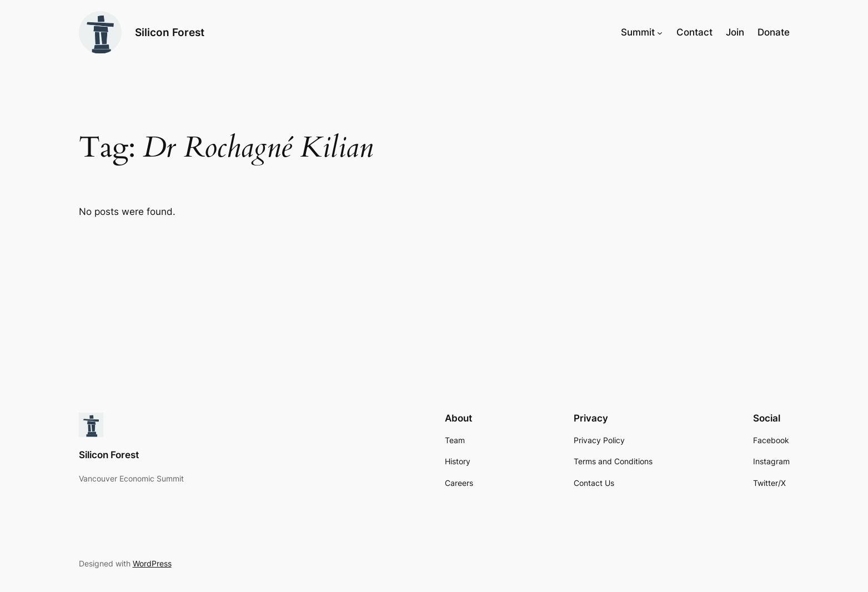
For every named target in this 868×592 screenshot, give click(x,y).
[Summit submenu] (660, 32)
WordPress (152, 563)
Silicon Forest (170, 32)
